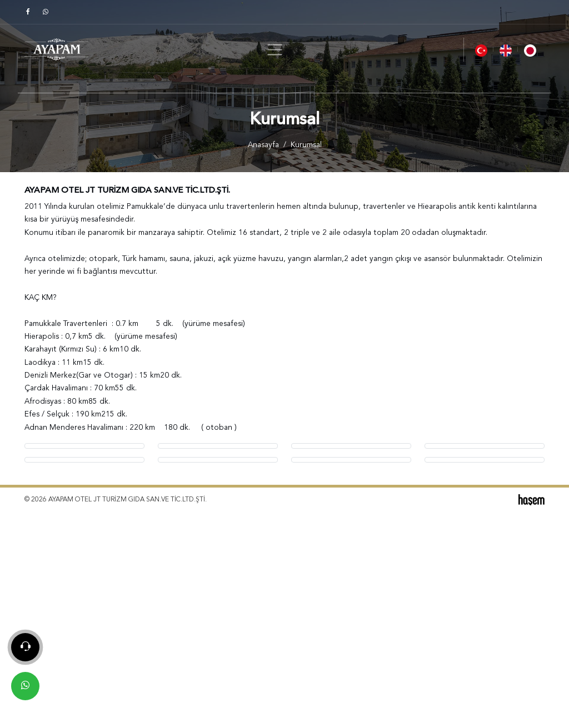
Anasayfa (263, 145)
